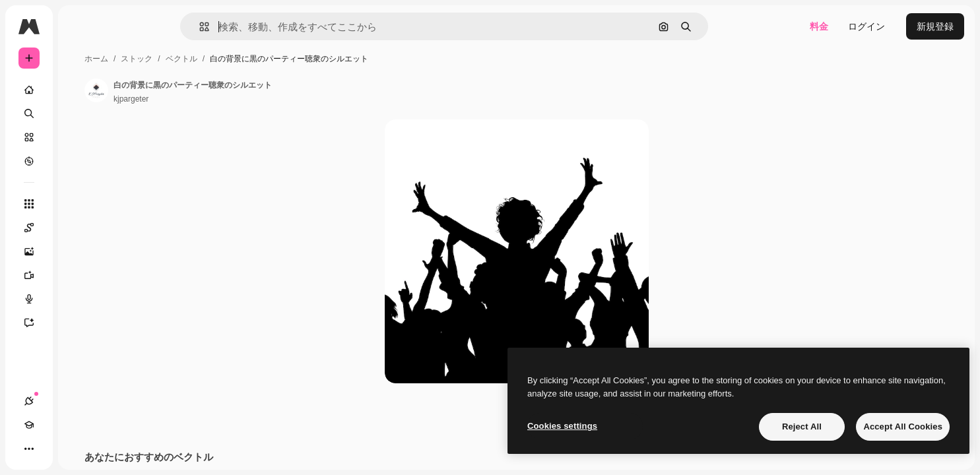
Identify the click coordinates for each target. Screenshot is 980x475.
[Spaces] (79, 228)
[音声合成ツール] (79, 299)
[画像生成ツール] (79, 251)
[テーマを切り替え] (77, 449)
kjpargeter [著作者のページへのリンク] (231, 99)
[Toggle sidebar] (129, 26)
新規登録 (935, 26)
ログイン (866, 26)
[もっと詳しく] (79, 161)
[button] (249, 27)
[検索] (79, 113)
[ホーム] (79, 90)
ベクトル (282, 59)
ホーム (197, 59)
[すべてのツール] (79, 204)
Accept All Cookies (903, 427)
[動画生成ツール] (79, 275)
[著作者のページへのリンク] (197, 90)
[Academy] (53, 449)
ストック (237, 59)
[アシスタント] (79, 323)
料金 (819, 26)
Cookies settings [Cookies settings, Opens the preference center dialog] (562, 426)
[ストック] (79, 137)
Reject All (802, 427)
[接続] (29, 449)
